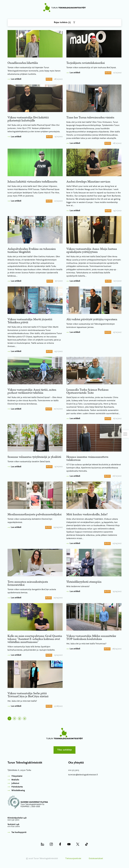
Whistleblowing (18, 791)
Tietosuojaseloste (73, 859)
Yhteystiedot (17, 777)
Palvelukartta (17, 788)
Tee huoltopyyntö (19, 833)
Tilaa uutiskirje (64, 750)
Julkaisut (15, 784)
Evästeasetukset (96, 859)
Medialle (15, 780)
